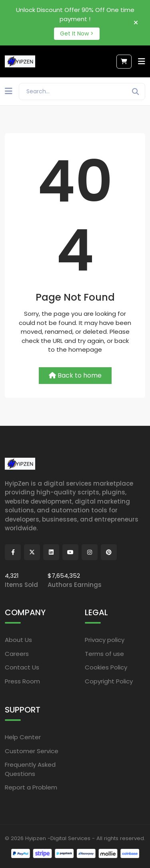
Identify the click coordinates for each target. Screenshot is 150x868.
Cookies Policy (106, 667)
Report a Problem (31, 787)
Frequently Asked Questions (30, 769)
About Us (18, 640)
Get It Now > (77, 33)
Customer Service (32, 751)
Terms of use (104, 654)
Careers (17, 654)
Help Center (23, 737)
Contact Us (22, 667)
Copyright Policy (109, 681)
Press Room (22, 681)
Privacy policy (105, 640)
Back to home (75, 375)
